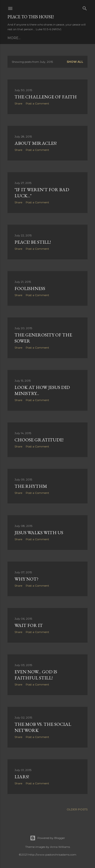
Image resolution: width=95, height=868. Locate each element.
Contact (73, 38)
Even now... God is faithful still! (36, 675)
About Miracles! (36, 143)
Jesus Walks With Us (39, 533)
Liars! (22, 777)
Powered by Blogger (47, 838)
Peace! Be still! (33, 242)
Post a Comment (37, 103)
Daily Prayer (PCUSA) (28, 38)
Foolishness (30, 288)
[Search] (85, 7)
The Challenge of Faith (46, 97)
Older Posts (77, 809)
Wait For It (29, 625)
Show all (75, 62)
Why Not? (26, 579)
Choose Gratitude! (39, 440)
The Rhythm (31, 486)
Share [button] (18, 103)
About (57, 38)
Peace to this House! (31, 17)
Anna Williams (60, 847)
